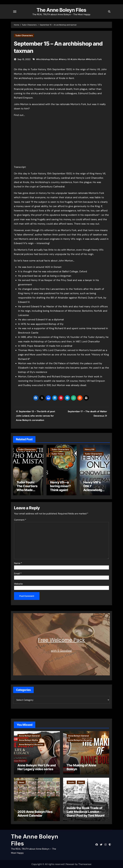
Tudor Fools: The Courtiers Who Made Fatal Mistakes (27, 488)
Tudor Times (58, 454)
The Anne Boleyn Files (61, 10)
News (22, 782)
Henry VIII (90, 449)
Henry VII (65, 59)
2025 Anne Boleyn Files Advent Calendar (35, 813)
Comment (20, 519)
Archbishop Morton (48, 59)
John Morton (79, 59)
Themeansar (85, 864)
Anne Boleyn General (29, 735)
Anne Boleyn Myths (28, 740)
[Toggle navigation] (15, 12)
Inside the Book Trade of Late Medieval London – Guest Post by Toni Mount (86, 811)
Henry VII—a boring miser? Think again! (60, 486)
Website (18, 583)
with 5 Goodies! (61, 650)
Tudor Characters (24, 35)
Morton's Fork (95, 59)
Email (18, 573)
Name (18, 563)
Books (71, 782)
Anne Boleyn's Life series (31, 744)
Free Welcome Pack (61, 639)
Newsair (70, 864)
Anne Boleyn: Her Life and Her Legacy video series (37, 767)
